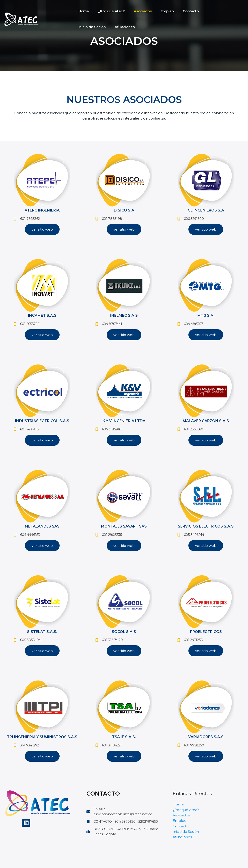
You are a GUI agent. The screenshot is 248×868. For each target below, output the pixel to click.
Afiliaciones (87, 27)
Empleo (159, 11)
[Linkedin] (26, 828)
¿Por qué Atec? (108, 11)
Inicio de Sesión (209, 11)
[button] (42, 230)
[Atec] (21, 19)
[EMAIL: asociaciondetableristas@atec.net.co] (124, 818)
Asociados (137, 11)
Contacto (181, 11)
